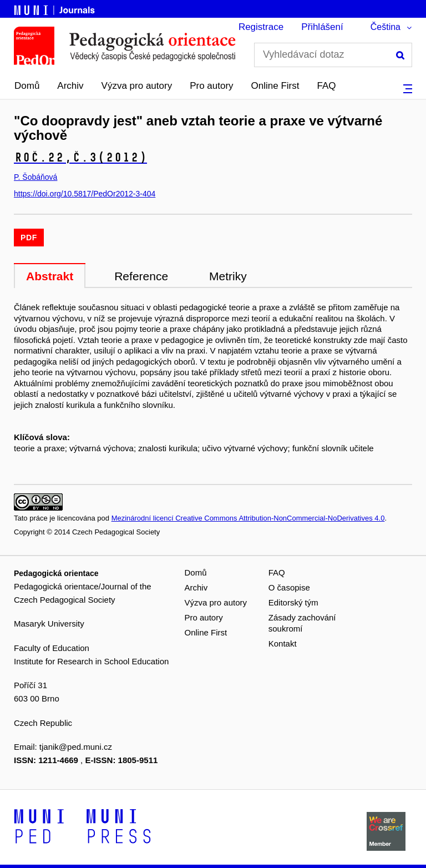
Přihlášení (322, 27)
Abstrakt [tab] (50, 276)
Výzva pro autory (137, 86)
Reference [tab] (141, 276)
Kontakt (283, 644)
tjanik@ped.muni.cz (76, 747)
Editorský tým (293, 602)
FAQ (327, 86)
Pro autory (211, 86)
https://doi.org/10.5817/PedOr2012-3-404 (85, 194)
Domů (27, 86)
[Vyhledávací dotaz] (333, 55)
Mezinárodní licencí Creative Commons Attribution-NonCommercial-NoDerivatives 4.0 (248, 518)
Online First (275, 86)
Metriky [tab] (228, 276)
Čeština (386, 27)
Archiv (70, 86)
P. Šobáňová (35, 177)
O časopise (289, 587)
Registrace (261, 27)
